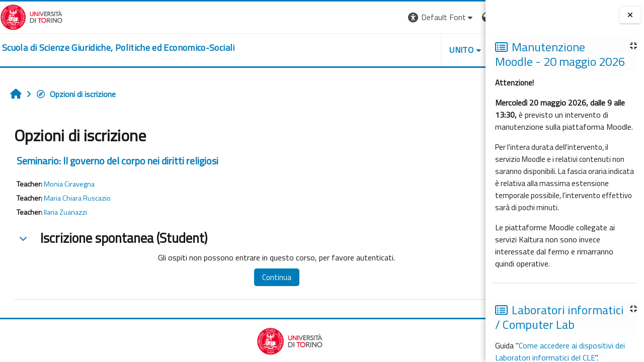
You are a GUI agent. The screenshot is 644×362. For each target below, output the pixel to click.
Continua (253, 277)
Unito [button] (368, 50)
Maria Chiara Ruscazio (77, 198)
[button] (347, 17)
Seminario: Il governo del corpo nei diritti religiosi (117, 161)
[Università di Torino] (31, 16)
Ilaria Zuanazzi (65, 212)
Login (468, 17)
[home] (118, 48)
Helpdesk (425, 50)
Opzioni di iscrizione (76, 94)
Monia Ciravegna (69, 184)
